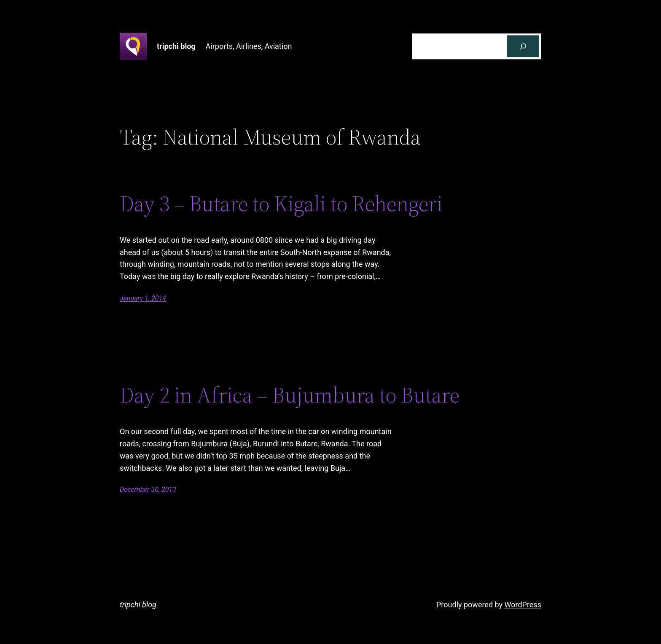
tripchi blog (176, 46)
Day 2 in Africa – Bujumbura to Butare (290, 395)
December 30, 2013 (148, 490)
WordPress (523, 605)
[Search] (523, 46)
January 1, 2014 (143, 298)
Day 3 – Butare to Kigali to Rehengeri (281, 204)
